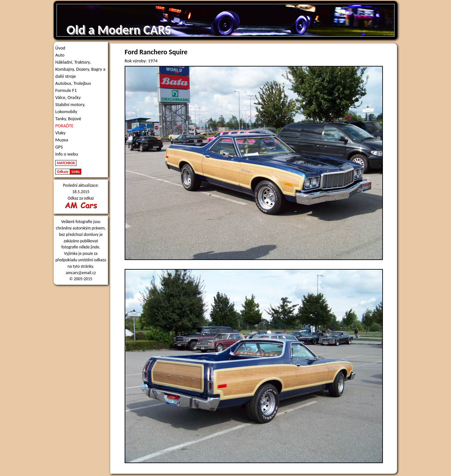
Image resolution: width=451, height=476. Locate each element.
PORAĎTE (64, 126)
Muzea (62, 140)
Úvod (60, 48)
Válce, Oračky (68, 97)
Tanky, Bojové (68, 119)
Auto (60, 55)
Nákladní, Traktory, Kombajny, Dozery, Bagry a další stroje (80, 69)
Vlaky (60, 133)
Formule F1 (66, 90)
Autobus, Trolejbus (73, 83)
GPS (59, 147)
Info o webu (67, 154)
